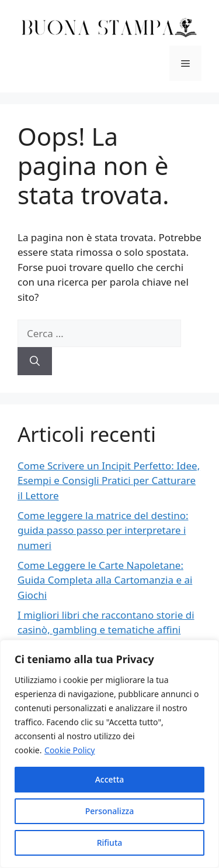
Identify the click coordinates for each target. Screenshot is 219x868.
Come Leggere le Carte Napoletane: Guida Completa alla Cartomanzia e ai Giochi (105, 580)
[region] (109, 754)
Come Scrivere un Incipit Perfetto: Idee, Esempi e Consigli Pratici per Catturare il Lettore (109, 481)
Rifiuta (110, 843)
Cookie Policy (69, 750)
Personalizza (110, 811)
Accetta (110, 779)
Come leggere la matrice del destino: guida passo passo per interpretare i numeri (103, 530)
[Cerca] (35, 361)
